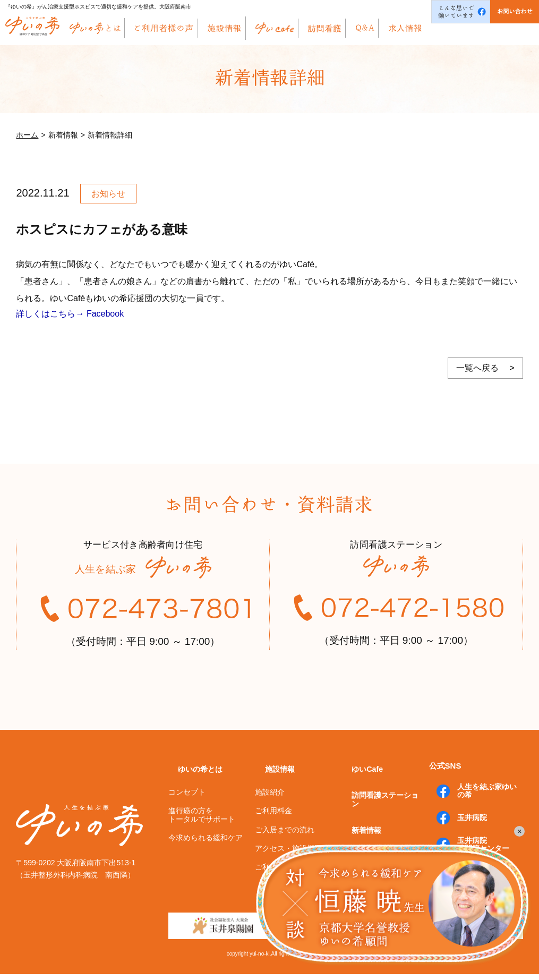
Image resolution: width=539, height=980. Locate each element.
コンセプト (187, 817)
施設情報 (271, 799)
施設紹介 (270, 817)
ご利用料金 (273, 837)
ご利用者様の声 (281, 893)
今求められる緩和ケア (206, 863)
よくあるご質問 (370, 853)
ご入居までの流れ (285, 855)
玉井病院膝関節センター (474, 867)
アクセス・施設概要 (288, 874)
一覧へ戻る (477, 368)
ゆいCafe (359, 798)
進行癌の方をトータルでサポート (202, 841)
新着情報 (358, 835)
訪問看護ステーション (382, 816)
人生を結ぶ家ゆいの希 (481, 821)
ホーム (27, 135)
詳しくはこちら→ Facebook (70, 314)
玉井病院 (463, 845)
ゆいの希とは (192, 799)
